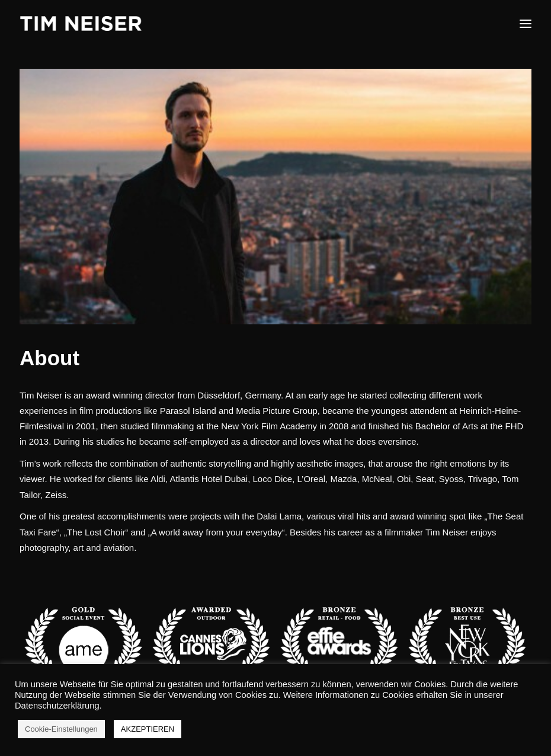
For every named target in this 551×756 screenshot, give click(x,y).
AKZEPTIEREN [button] (148, 729)
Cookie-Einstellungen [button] (61, 729)
